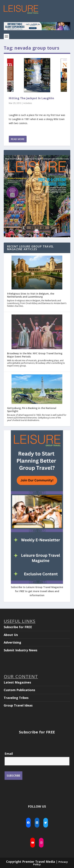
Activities (28, 103)
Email (9, 754)
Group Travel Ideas (18, 705)
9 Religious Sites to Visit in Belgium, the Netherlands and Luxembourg (31, 295)
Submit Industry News (20, 650)
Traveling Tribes (16, 698)
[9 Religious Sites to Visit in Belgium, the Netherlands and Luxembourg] (37, 273)
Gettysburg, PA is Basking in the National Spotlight (32, 410)
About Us (11, 635)
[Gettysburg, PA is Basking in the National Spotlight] (37, 389)
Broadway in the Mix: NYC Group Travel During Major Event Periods (35, 355)
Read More (18, 139)
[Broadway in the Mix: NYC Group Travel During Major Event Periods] (37, 332)
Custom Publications (19, 690)
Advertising (12, 642)
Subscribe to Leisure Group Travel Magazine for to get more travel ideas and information (37, 591)
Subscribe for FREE (18, 627)
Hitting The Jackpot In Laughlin (31, 98)
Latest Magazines (17, 682)
